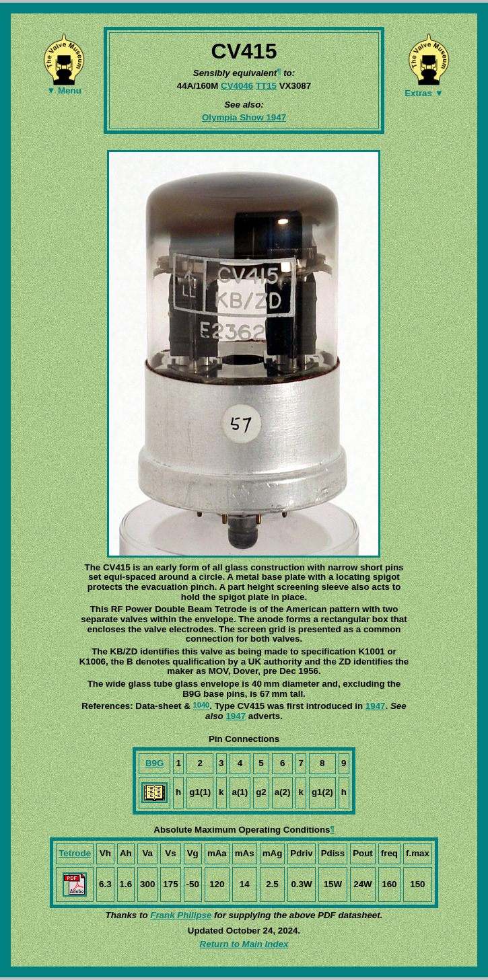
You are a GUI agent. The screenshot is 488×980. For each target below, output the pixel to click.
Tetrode (75, 853)
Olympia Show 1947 (244, 117)
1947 (376, 706)
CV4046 (237, 86)
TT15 (266, 86)
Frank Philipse (181, 915)
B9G (154, 763)
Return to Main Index (244, 944)
